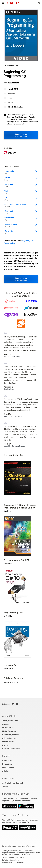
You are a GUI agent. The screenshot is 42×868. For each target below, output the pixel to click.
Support (6, 756)
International (9, 778)
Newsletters (7, 764)
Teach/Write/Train (10, 721)
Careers (6, 724)
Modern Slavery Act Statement (13, 862)
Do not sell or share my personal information (18, 846)
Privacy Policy (8, 768)
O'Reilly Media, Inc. (15, 107)
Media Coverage (9, 731)
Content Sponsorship (11, 749)
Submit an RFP (8, 742)
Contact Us (7, 761)
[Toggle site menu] (3, 3)
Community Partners (11, 735)
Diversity (6, 745)
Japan (5, 786)
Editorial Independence (11, 860)
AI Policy (6, 771)
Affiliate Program (9, 738)
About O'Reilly (9, 716)
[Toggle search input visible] (39, 3)
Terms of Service (8, 857)
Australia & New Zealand (12, 783)
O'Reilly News (8, 728)
